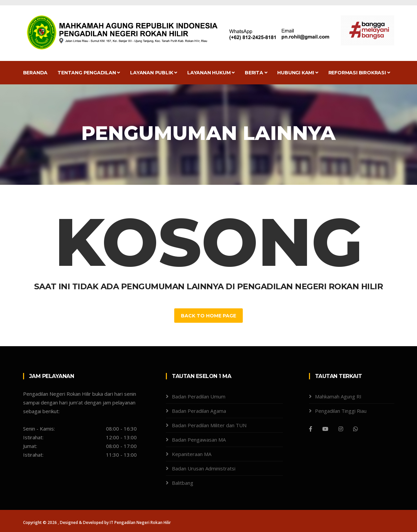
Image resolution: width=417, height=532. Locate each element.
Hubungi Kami (298, 73)
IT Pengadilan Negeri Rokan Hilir (140, 522)
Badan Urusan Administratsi (204, 468)
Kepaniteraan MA (192, 454)
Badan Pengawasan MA (199, 440)
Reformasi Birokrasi (359, 73)
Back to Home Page (208, 316)
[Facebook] (311, 429)
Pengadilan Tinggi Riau (341, 411)
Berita (256, 73)
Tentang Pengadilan (89, 73)
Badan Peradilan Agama (199, 411)
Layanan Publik (154, 73)
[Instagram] (341, 429)
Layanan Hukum (211, 73)
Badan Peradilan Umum (199, 396)
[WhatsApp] (355, 429)
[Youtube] (325, 429)
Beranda (35, 73)
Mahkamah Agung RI (338, 396)
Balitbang (183, 483)
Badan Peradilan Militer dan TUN (209, 425)
